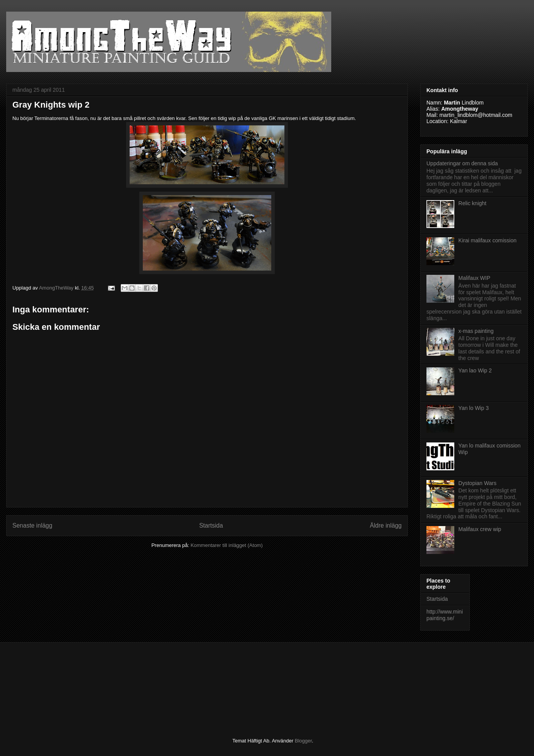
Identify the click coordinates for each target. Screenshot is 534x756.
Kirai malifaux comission (488, 240)
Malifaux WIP (474, 278)
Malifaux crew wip (480, 529)
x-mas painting (476, 331)
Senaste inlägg (32, 525)
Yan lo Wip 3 (474, 408)
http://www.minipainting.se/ (445, 615)
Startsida (211, 525)
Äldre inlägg (386, 525)
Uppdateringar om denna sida (462, 163)
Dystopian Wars (478, 483)
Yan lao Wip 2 (475, 370)
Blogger (303, 741)
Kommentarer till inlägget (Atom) (226, 545)
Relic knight (472, 203)
